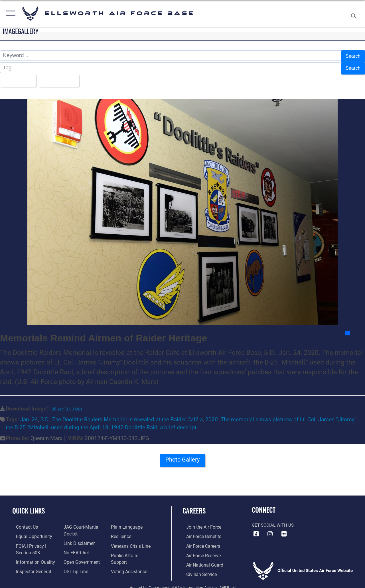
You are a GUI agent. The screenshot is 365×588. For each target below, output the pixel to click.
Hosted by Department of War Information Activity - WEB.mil (182, 581)
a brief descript (178, 423)
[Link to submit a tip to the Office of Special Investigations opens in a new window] (74, 565)
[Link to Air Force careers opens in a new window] (199, 541)
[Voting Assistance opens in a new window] (130, 559)
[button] (9, 14)
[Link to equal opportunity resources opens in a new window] (29, 532)
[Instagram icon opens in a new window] (270, 529)
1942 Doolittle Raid (134, 423)
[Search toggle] (355, 13)
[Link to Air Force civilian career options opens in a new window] (197, 568)
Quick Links (29, 507)
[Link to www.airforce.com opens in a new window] (199, 523)
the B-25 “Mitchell (27, 423)
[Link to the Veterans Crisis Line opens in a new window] (131, 541)
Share (355, 329)
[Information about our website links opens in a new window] (77, 538)
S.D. (45, 415)
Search (352, 56)
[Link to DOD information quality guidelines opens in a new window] (31, 556)
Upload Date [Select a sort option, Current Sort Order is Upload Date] (63, 77)
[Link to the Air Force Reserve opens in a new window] (199, 550)
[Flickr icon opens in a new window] (284, 529)
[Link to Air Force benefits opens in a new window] (199, 532)
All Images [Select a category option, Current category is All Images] (18, 77)
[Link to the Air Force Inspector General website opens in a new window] (29, 565)
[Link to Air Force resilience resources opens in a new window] (122, 532)
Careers (194, 507)
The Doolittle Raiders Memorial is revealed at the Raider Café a (127, 415)
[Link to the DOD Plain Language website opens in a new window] (126, 523)
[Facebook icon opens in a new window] (256, 529)
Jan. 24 (29, 415)
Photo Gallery (182, 457)
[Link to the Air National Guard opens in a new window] (200, 559)
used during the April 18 (80, 423)
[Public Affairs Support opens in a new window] (133, 550)
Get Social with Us (273, 521)
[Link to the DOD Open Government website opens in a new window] (79, 556)
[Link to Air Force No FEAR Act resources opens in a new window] (75, 547)
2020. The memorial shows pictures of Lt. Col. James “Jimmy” (281, 415)
